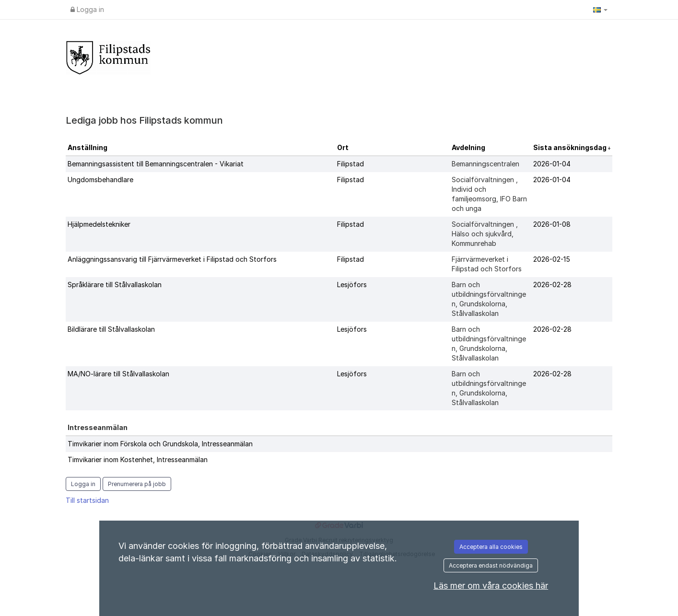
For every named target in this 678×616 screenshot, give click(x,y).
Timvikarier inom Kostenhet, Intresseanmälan (138, 459)
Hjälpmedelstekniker (99, 224)
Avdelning (468, 147)
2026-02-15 (552, 259)
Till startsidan (87, 500)
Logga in (87, 9)
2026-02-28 (552, 285)
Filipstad (351, 164)
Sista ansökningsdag (571, 147)
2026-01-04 (552, 164)
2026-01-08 (552, 224)
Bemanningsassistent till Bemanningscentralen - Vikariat (156, 164)
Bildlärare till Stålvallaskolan (111, 329)
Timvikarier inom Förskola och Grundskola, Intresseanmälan (160, 444)
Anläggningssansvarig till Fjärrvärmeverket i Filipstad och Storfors (172, 259)
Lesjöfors (352, 285)
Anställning (88, 147)
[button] (600, 10)
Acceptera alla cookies (491, 547)
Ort (343, 147)
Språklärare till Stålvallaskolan (115, 285)
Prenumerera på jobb (137, 484)
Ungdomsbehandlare (100, 180)
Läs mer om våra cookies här (491, 586)
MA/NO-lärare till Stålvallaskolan (118, 374)
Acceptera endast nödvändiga (491, 565)
